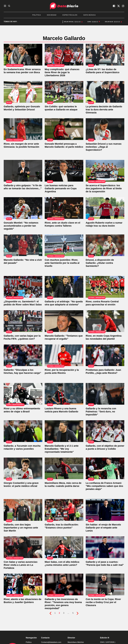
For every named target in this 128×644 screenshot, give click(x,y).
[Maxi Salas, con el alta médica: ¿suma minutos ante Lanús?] (64, 547)
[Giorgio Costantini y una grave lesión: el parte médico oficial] (23, 468)
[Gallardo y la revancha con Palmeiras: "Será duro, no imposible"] (105, 394)
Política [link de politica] (29, 642)
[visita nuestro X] (119, 6)
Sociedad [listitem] (52, 15)
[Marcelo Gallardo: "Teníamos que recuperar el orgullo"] (64, 321)
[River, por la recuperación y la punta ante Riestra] (64, 355)
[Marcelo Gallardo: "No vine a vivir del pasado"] (23, 245)
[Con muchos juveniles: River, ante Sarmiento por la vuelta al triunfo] (64, 245)
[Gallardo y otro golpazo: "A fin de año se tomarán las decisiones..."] (23, 171)
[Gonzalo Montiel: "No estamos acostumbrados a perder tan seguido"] (23, 208)
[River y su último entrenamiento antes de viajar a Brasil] (23, 394)
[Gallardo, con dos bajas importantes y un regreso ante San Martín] (23, 510)
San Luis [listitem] (41, 22)
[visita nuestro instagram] (123, 6)
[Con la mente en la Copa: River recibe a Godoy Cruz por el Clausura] (105, 584)
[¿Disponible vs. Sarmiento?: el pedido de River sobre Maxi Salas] (23, 287)
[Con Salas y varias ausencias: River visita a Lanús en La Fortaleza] (23, 547)
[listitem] (73, 22)
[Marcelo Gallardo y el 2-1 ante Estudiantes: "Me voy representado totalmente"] (64, 431)
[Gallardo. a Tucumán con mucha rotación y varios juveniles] (23, 431)
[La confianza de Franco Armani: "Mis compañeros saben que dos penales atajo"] (105, 468)
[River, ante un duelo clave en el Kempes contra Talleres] (64, 208)
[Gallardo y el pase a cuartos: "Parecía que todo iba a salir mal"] (105, 547)
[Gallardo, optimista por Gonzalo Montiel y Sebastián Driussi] (23, 92)
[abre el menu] (5, 6)
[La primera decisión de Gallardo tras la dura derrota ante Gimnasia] (105, 92)
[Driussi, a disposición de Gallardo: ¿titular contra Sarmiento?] (105, 245)
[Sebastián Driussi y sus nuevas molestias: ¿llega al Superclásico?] (105, 129)
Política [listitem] (37, 15)
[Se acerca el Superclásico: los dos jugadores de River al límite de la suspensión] (105, 171)
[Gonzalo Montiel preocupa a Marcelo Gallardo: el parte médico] (64, 129)
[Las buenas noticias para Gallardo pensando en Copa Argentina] (64, 171)
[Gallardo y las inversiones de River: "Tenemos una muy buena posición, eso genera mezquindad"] (64, 584)
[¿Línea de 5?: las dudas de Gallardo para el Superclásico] (105, 55)
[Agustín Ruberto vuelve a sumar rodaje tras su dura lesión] (105, 208)
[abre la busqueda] (9, 6)
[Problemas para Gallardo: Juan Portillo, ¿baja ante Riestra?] (105, 355)
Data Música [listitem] (90, 15)
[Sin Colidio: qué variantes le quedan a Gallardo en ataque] (64, 92)
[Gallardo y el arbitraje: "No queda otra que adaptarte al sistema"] (64, 287)
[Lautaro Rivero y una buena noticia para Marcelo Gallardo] (64, 394)
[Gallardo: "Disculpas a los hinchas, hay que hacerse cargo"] (23, 355)
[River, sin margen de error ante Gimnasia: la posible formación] (23, 129)
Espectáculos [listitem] (70, 15)
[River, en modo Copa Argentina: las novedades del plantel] (105, 321)
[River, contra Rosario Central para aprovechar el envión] (105, 287)
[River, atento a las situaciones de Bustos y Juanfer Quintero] (23, 584)
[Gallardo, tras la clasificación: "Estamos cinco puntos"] (64, 510)
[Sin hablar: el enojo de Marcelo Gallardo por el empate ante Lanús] (105, 510)
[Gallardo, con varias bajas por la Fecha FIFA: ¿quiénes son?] (23, 321)
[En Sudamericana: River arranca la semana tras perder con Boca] (23, 55)
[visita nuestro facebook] (114, 6)
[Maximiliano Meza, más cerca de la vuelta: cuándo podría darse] (64, 468)
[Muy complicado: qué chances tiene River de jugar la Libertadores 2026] (64, 55)
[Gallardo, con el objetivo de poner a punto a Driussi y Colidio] (105, 431)
